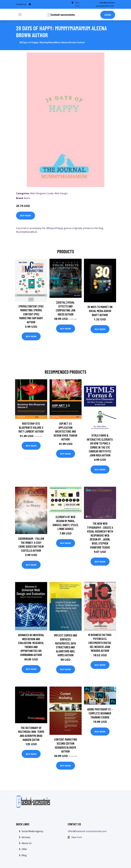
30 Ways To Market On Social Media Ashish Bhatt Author (100, 311)
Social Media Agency (32, 831)
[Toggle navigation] (20, 15)
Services (26, 837)
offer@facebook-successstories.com (87, 831)
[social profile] (30, 4)
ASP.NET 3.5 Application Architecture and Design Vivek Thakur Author (65, 431)
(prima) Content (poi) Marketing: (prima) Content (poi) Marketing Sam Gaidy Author (31, 314)
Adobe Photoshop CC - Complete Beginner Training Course (100, 713)
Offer (108, 15)
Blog (24, 855)
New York (77, 837)
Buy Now (26, 215)
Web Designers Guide (42, 193)
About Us (27, 843)
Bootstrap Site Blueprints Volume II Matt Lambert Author (31, 427)
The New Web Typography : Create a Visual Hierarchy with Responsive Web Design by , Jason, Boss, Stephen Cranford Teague (100, 535)
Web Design (61, 193)
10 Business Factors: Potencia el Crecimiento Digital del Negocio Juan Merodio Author (100, 643)
